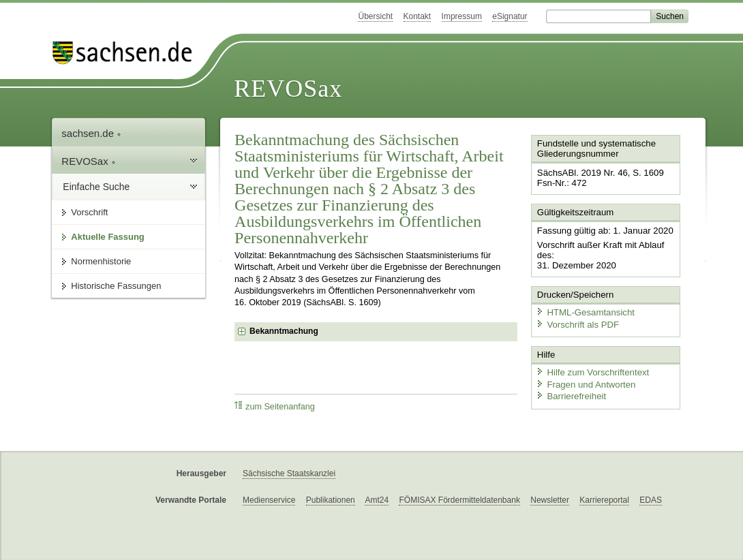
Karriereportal (604, 500)
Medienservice (269, 500)
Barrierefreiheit (570, 393)
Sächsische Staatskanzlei (289, 473)
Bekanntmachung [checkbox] (284, 331)
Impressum (462, 16)
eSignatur (510, 16)
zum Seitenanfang (275, 406)
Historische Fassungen (116, 286)
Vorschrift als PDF (576, 322)
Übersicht (375, 16)
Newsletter (550, 500)
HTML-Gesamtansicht (583, 310)
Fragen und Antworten (584, 381)
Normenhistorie (101, 261)
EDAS (651, 500)
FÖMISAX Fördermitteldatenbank (459, 500)
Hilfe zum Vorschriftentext (591, 370)
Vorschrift (89, 212)
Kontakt (418, 16)
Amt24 (377, 500)
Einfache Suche (96, 187)
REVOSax (288, 89)
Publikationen (331, 500)
